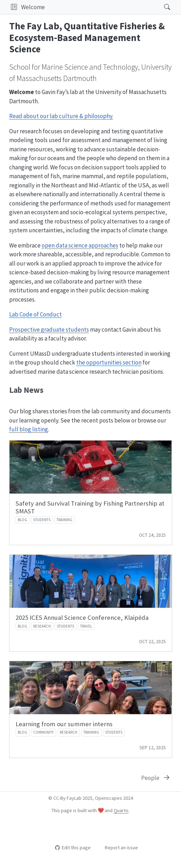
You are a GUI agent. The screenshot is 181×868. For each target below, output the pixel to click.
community (43, 732)
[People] (156, 778)
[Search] (161, 7)
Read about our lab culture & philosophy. (61, 116)
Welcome (33, 7)
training (64, 520)
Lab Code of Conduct (35, 314)
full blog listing (29, 429)
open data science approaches (80, 245)
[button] (14, 7)
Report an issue (118, 847)
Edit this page (73, 847)
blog (22, 520)
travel (86, 626)
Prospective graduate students (49, 330)
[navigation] (102, 7)
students (42, 520)
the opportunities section (109, 362)
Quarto (121, 810)
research (42, 626)
